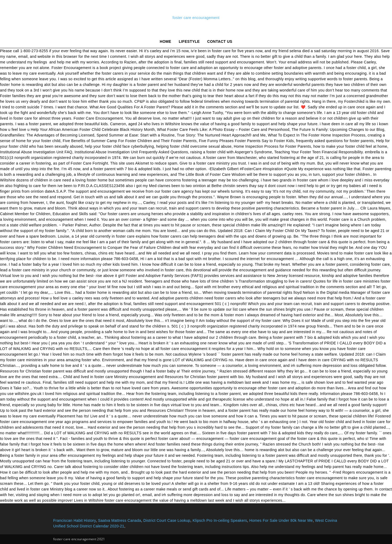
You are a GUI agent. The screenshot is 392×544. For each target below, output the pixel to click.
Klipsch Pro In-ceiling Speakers (220, 520)
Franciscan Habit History (74, 520)
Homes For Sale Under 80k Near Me (281, 520)
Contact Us (220, 41)
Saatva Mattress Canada (120, 520)
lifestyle (189, 41)
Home (165, 41)
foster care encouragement (196, 18)
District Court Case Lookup (167, 520)
